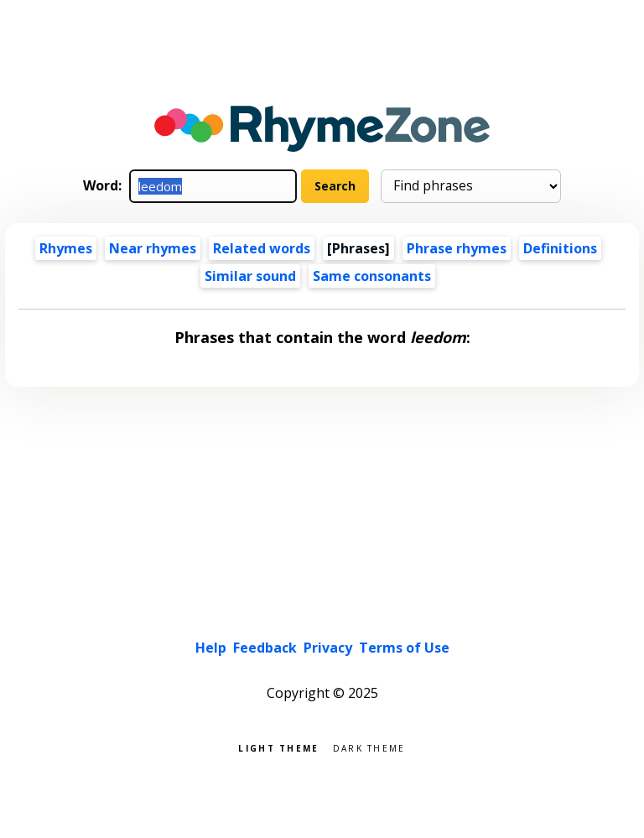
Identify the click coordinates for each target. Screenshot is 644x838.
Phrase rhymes (457, 248)
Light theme (278, 747)
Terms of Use (404, 648)
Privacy (328, 648)
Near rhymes (153, 248)
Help (211, 648)
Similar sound (250, 276)
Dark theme (369, 747)
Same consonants (372, 276)
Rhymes (66, 248)
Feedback (265, 648)
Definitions (560, 248)
